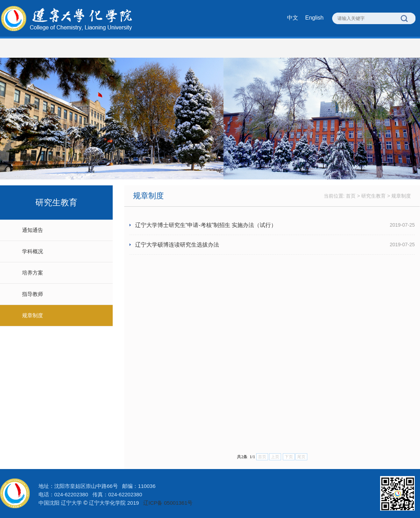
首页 (351, 196)
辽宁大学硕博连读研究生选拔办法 (177, 245)
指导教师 (33, 294)
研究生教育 (373, 196)
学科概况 (33, 251)
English (314, 18)
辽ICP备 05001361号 (168, 503)
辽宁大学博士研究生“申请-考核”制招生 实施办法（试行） (206, 225)
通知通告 (33, 230)
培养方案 (33, 273)
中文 (293, 18)
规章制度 (33, 315)
